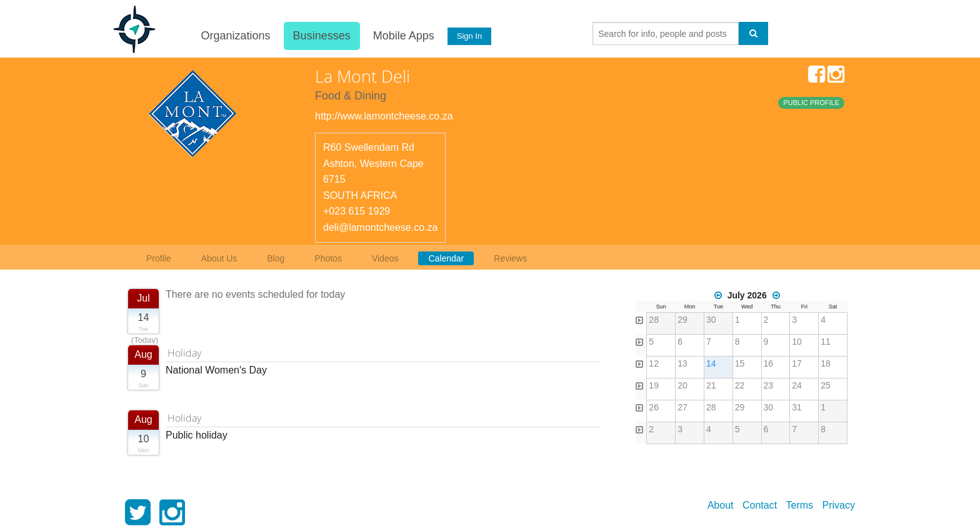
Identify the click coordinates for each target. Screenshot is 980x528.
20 (682, 385)
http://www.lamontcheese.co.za (384, 116)
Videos (385, 258)
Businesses (321, 36)
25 (826, 385)
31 (797, 407)
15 (740, 363)
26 (654, 407)
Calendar (446, 258)
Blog (276, 258)
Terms (800, 505)
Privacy (839, 505)
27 (682, 407)
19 (654, 385)
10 (797, 342)
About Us (219, 258)
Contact (760, 505)
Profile (159, 258)
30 (711, 320)
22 (740, 385)
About (721, 505)
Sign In (469, 36)
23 (769, 385)
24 (797, 385)
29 (682, 320)
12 (654, 363)
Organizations (235, 36)
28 (654, 320)
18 (826, 363)
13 (682, 363)
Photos (328, 258)
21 (711, 385)
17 (797, 363)
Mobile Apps (403, 36)
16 (769, 363)
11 (826, 342)
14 (711, 363)
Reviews (510, 258)
